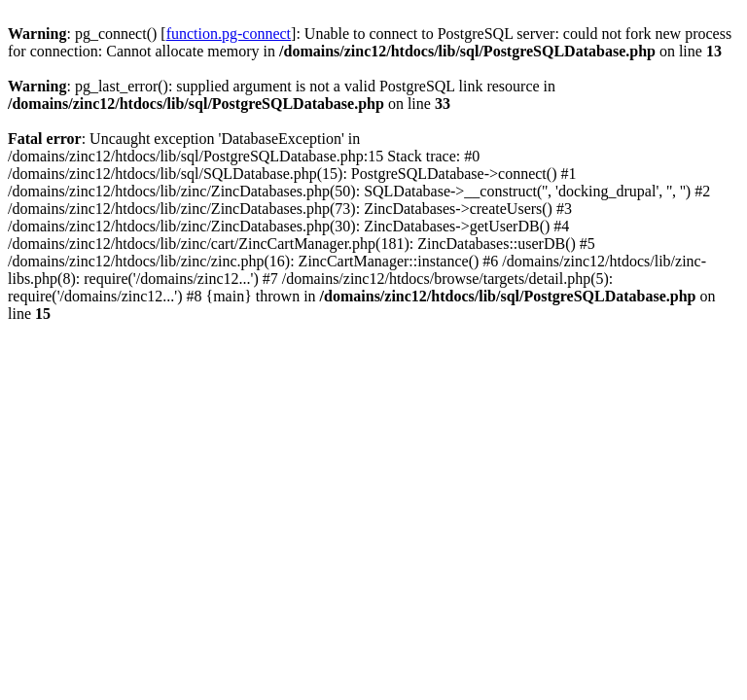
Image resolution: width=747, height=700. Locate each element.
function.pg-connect (229, 34)
